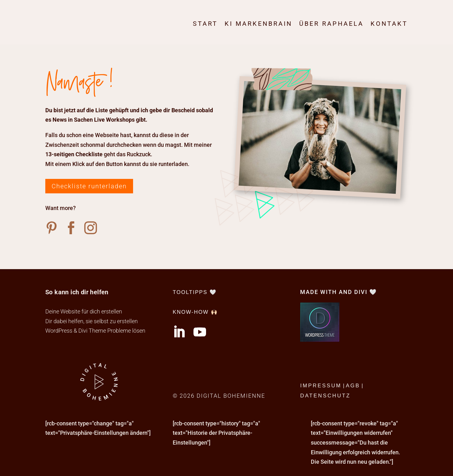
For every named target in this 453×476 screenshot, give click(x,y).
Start (205, 24)
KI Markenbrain (258, 24)
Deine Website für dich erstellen (84, 311)
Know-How (191, 312)
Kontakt (389, 24)
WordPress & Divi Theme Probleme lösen (95, 331)
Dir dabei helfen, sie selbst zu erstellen (92, 321)
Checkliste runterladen (89, 186)
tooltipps (190, 292)
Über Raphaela (331, 24)
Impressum (321, 386)
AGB (353, 386)
